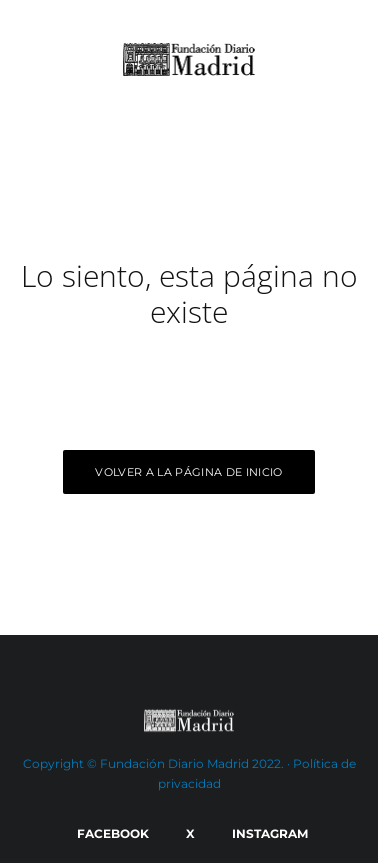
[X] (187, 834)
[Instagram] (266, 834)
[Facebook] (109, 834)
